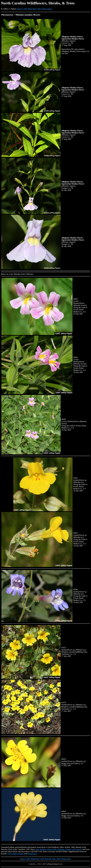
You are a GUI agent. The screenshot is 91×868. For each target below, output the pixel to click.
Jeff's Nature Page (64, 859)
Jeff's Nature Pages (45, 9)
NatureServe (32, 854)
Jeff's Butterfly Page (48, 859)
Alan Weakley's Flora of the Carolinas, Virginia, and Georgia (59, 849)
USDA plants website (15, 854)
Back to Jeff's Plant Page (27, 9)
